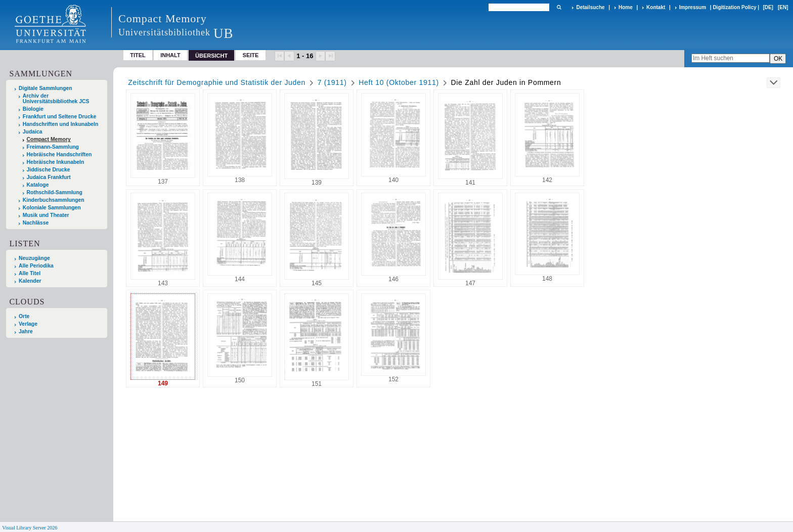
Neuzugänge (34, 258)
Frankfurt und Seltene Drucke (60, 117)
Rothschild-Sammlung (55, 192)
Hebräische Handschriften (59, 154)
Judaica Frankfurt (49, 177)
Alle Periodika (36, 266)
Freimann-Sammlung (53, 147)
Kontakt (656, 7)
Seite (251, 55)
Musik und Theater (46, 215)
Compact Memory (49, 139)
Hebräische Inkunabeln (56, 162)
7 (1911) (332, 82)
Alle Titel (30, 273)
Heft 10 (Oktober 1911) (399, 82)
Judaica (33, 132)
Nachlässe (36, 223)
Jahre (26, 331)
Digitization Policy (734, 7)
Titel (138, 55)
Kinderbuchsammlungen (54, 200)
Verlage (28, 324)
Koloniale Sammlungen (52, 208)
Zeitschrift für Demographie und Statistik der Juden (217, 82)
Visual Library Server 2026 (30, 528)
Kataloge (38, 185)
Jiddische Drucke (49, 170)
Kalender (30, 281)
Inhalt (170, 55)
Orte (24, 316)
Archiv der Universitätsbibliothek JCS (56, 99)
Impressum (693, 7)
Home (626, 7)
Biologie (33, 109)
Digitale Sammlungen (46, 88)
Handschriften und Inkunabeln (61, 124)
